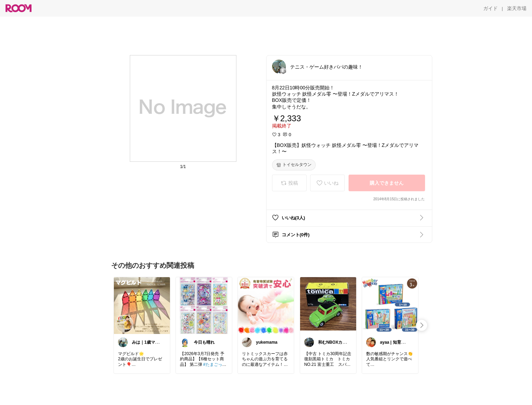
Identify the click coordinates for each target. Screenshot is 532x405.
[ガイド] (490, 8)
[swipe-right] (422, 325)
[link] (142, 305)
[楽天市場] (517, 8)
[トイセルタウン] (294, 165)
